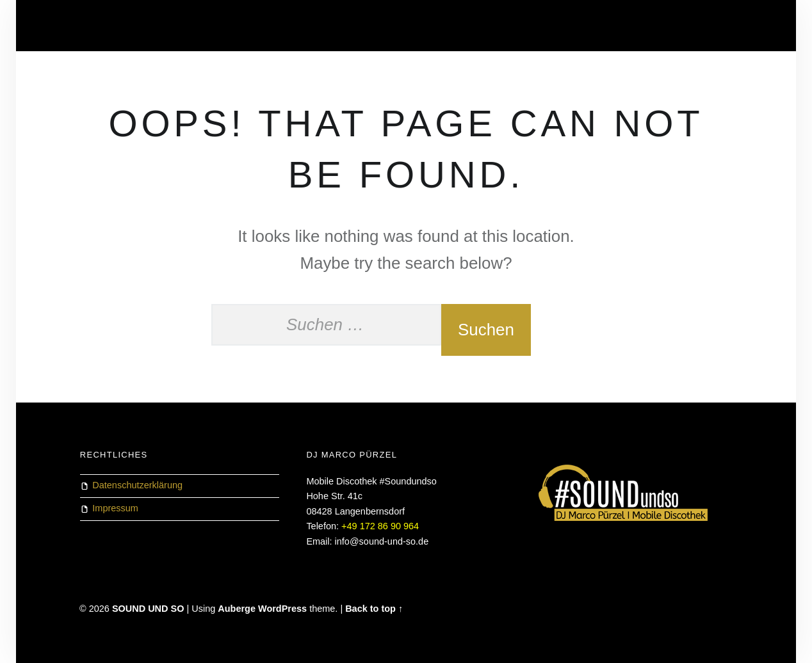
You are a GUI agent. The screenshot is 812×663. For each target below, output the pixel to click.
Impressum (115, 508)
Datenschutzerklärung (137, 485)
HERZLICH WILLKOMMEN (210, 26)
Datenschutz (110, 26)
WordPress (282, 609)
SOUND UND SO (148, 609)
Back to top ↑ (374, 609)
